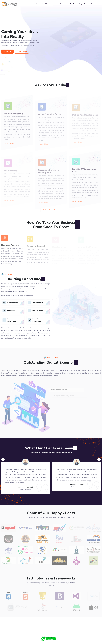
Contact (94, 4)
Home (37, 4)
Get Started (22, 52)
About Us (45, 4)
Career (86, 4)
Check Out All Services (51, 210)
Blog (80, 4)
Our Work (73, 4)
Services (54, 4)
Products (64, 4)
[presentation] (3, 459)
